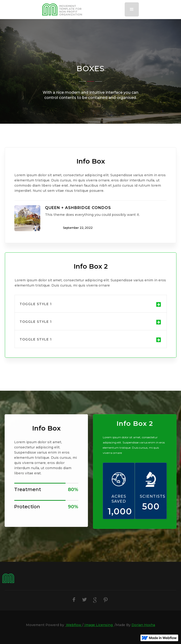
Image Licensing (99, 625)
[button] (132, 9)
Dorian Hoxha (143, 625)
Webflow (74, 625)
